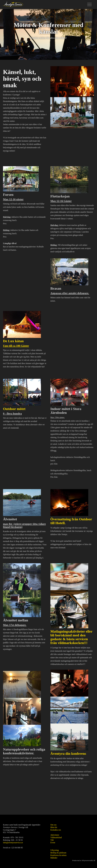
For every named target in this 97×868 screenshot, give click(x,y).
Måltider (54, 858)
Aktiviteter (55, 835)
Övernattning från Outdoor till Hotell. (71, 521)
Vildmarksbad (56, 837)
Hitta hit (54, 827)
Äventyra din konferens (68, 754)
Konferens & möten (58, 855)
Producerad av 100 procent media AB (84, 861)
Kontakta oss (56, 830)
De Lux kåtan (13, 341)
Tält (52, 840)
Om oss (53, 825)
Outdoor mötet (15, 409)
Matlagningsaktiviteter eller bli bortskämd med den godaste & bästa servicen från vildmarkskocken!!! (71, 637)
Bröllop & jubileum (58, 853)
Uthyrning (55, 850)
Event (53, 843)
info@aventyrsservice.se (13, 843)
